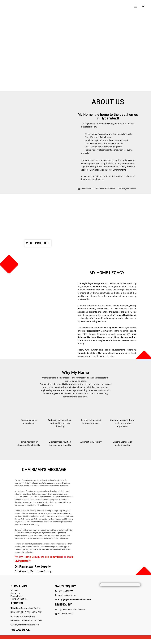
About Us (15, 591)
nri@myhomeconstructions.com (72, 610)
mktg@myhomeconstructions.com (74, 600)
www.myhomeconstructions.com (25, 625)
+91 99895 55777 (65, 591)
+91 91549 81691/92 (67, 595)
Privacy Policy (16, 596)
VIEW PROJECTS (38, 243)
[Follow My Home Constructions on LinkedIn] (28, 634)
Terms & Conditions (19, 599)
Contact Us (15, 593)
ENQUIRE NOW (127, 189)
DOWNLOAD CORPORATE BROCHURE (96, 189)
